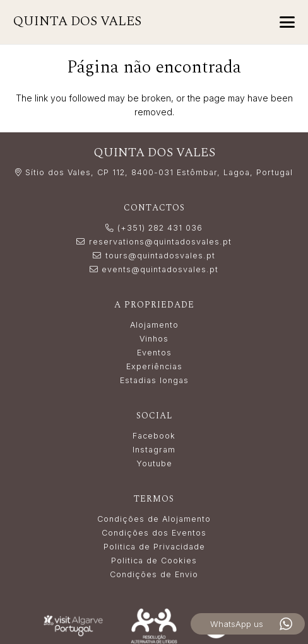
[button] (287, 22)
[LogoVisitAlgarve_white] (73, 626)
